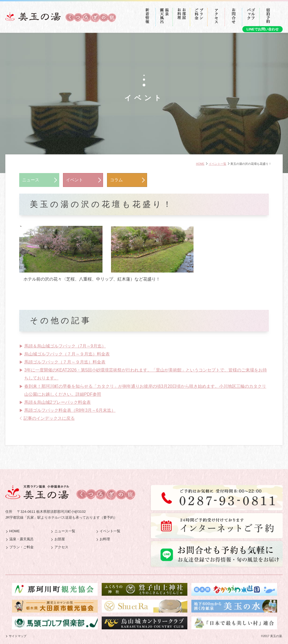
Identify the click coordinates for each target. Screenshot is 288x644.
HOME (200, 164)
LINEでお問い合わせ (263, 29)
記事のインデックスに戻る (49, 418)
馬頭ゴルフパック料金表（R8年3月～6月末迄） (70, 410)
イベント (74, 180)
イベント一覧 (218, 164)
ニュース (31, 180)
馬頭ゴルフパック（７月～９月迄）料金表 (65, 362)
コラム (116, 180)
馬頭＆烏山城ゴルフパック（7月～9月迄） (65, 346)
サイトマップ (18, 636)
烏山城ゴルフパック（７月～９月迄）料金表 (67, 354)
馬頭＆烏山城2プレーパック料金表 (58, 402)
